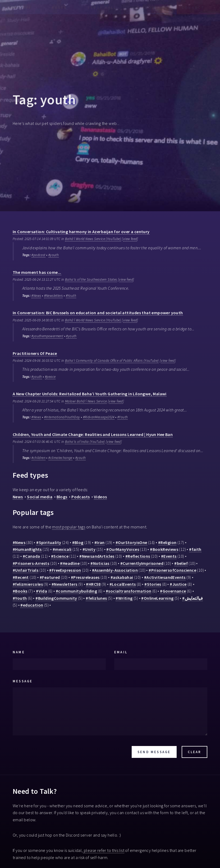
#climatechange (60, 458)
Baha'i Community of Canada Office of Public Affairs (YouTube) (112, 361)
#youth (54, 255)
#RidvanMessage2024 (99, 417)
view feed (130, 239)
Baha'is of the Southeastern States (91, 280)
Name (19, 652)
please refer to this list (104, 850)
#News (36, 296)
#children (38, 458)
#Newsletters (54, 296)
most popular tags (69, 527)
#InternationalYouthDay (62, 417)
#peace (50, 377)
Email (121, 652)
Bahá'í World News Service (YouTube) (93, 239)
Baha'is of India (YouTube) (85, 442)
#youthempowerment (47, 336)
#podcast (38, 255)
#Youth (71, 296)
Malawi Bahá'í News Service (86, 401)
